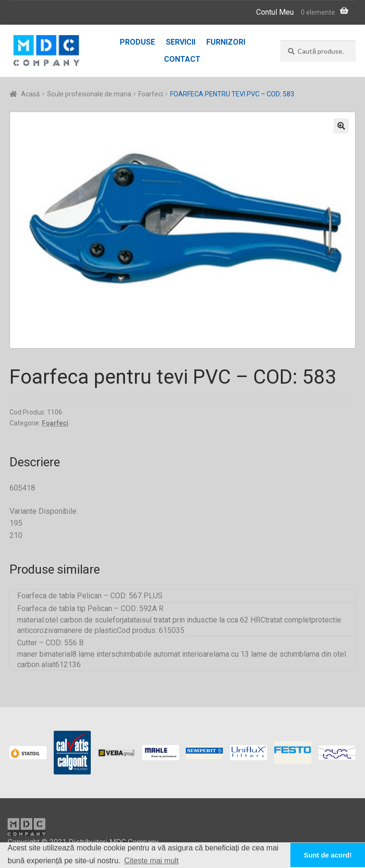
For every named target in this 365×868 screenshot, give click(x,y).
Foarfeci (151, 94)
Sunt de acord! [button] (328, 855)
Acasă (30, 94)
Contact (182, 59)
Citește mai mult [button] (151, 861)
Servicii (181, 42)
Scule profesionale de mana (89, 94)
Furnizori (226, 42)
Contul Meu (275, 12)
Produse (137, 42)
